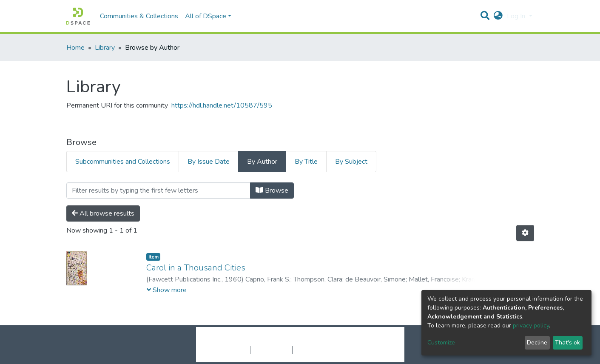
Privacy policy (271, 350)
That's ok (567, 343)
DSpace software (248, 341)
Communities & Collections (139, 16)
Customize (441, 343)
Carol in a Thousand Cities (196, 268)
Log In (517, 16)
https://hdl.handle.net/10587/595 (222, 105)
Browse (272, 191)
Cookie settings (227, 350)
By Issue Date (209, 162)
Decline (537, 343)
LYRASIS (365, 341)
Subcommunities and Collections (123, 162)
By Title (306, 162)
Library (105, 48)
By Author (262, 162)
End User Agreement (322, 350)
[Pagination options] (525, 233)
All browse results (103, 213)
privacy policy (531, 326)
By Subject (351, 162)
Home (75, 48)
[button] (498, 16)
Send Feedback (374, 350)
